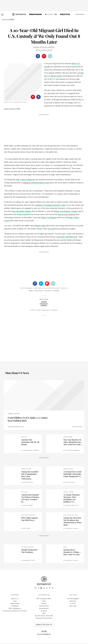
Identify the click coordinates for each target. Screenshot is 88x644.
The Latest (39, 292)
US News (56, 292)
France (73, 604)
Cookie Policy (44, 607)
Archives (44, 612)
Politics (48, 292)
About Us (15, 600)
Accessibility (44, 609)
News (31, 292)
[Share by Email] (50, 56)
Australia (73, 607)
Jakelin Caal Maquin (48, 218)
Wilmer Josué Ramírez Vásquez (66, 212)
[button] (77, 17)
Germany (73, 602)
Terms (44, 602)
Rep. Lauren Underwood (26, 180)
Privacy (44, 604)
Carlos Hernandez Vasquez (21, 212)
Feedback (15, 607)
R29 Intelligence (15, 609)
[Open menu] (2, 14)
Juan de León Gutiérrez (66, 215)
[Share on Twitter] (41, 284)
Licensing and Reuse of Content (15, 612)
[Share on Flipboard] (47, 284)
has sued (51, 230)
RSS (44, 614)
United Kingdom (73, 600)
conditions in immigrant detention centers (50, 206)
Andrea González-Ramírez (44, 47)
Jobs (15, 602)
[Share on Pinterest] (44, 56)
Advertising (15, 604)
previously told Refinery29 (67, 238)
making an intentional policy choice (36, 184)
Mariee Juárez (41, 227)
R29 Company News (44, 600)
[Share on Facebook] (38, 56)
